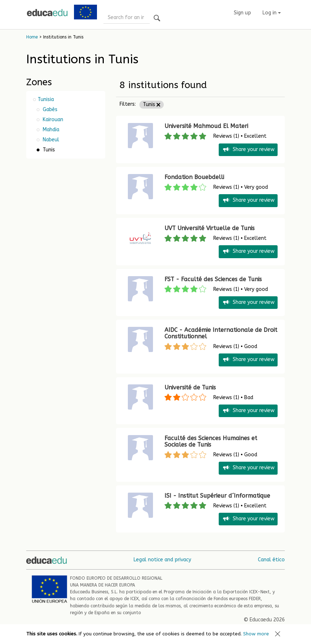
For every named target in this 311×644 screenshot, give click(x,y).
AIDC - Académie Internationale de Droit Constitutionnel (221, 333)
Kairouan (52, 120)
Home (32, 37)
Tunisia (46, 99)
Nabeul (50, 140)
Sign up (242, 13)
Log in (272, 13)
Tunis (152, 104)
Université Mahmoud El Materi (206, 126)
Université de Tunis (190, 387)
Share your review (248, 150)
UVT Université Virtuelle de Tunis (210, 228)
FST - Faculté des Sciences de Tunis (213, 279)
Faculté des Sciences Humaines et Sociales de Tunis (211, 441)
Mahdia (50, 130)
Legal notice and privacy (162, 560)
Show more (256, 634)
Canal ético (271, 560)
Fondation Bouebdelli (194, 177)
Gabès (49, 109)
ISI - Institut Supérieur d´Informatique (217, 496)
